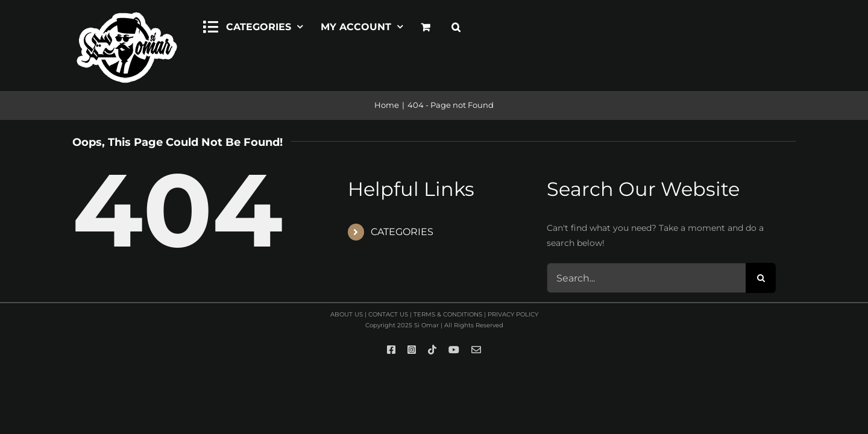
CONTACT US (388, 314)
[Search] (761, 278)
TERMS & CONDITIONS (448, 314)
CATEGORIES (402, 232)
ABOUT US (347, 314)
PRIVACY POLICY (513, 314)
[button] (456, 25)
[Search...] (646, 278)
